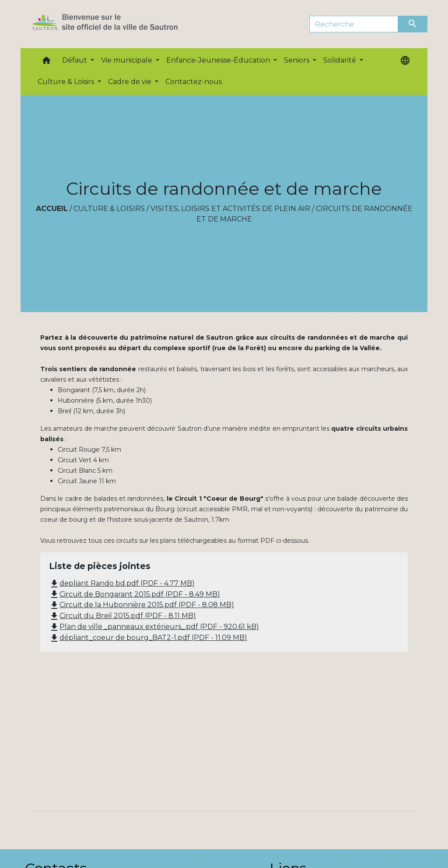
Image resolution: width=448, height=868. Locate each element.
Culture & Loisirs (109, 209)
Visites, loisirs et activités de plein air (230, 209)
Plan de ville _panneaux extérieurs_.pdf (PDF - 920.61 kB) (154, 627)
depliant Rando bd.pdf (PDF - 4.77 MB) (122, 583)
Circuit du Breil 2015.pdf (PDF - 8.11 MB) (122, 616)
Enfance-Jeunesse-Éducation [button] (219, 60)
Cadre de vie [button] (131, 82)
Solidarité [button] (341, 60)
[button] (46, 62)
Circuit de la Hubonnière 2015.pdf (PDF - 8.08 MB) (142, 605)
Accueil (52, 209)
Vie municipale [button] (128, 60)
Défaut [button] (75, 60)
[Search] (354, 24)
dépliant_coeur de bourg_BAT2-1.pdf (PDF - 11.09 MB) (148, 638)
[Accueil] (121, 24)
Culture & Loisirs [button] (67, 82)
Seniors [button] (297, 60)
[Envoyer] (413, 24)
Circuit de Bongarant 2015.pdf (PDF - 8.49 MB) (135, 594)
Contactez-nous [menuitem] (194, 82)
